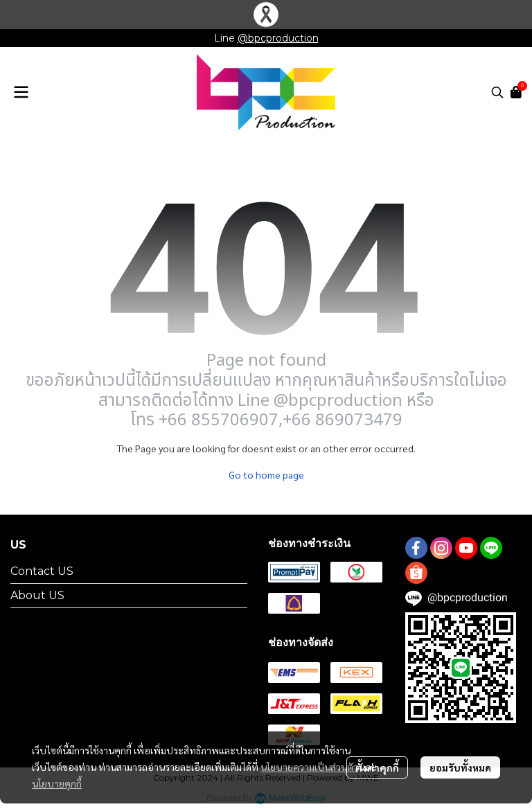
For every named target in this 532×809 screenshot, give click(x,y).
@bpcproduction (278, 38)
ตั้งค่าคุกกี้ (377, 767)
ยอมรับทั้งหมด (460, 767)
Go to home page (266, 474)
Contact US (42, 571)
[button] (497, 92)
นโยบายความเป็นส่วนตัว (309, 767)
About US (37, 595)
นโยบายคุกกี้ (57, 783)
